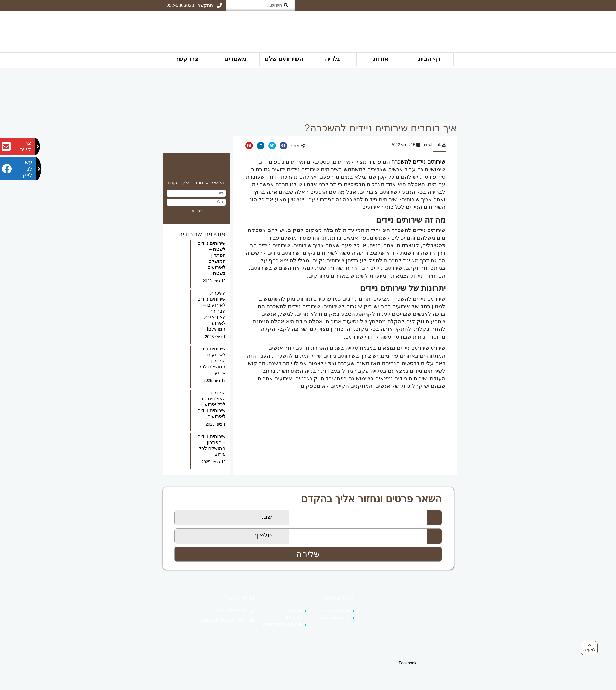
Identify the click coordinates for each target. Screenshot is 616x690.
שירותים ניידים (337, 611)
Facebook (407, 663)
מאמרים (235, 59)
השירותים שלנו (284, 59)
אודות (381, 59)
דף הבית (429, 59)
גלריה (332, 59)
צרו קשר (187, 59)
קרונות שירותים (336, 618)
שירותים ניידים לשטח (282, 624)
